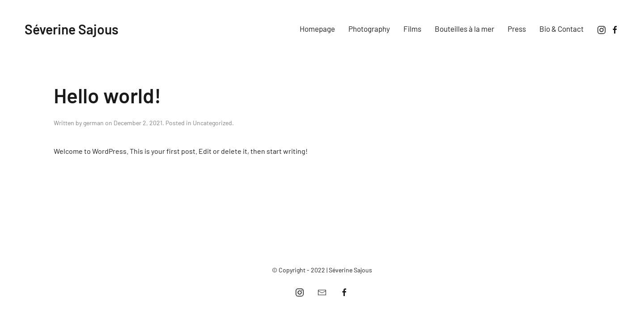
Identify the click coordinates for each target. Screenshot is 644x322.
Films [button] (412, 29)
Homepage (317, 29)
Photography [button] (369, 29)
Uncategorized (212, 123)
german (93, 123)
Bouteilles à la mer (464, 29)
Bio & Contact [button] (561, 29)
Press (517, 29)
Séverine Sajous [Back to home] (72, 29)
